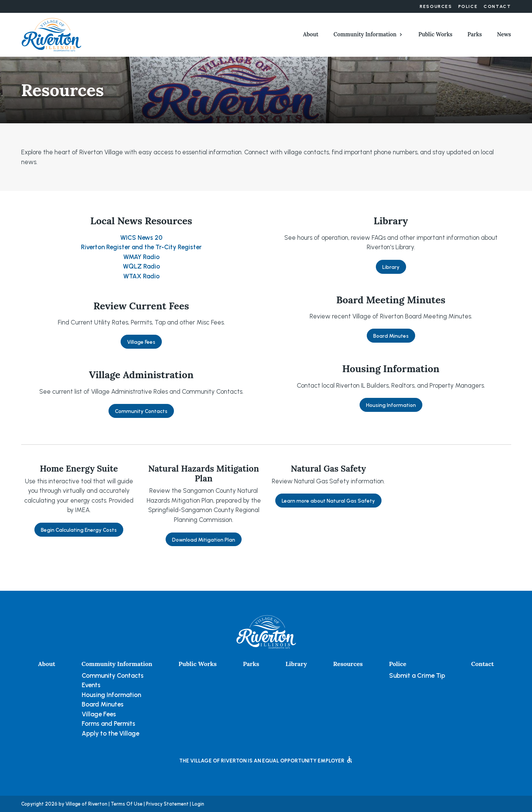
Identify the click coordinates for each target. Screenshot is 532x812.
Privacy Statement (167, 804)
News (504, 34)
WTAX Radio (141, 276)
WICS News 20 (141, 238)
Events (91, 685)
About (311, 34)
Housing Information (391, 405)
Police (468, 6)
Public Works (436, 34)
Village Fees (141, 342)
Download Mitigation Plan (204, 540)
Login (198, 804)
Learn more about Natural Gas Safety (328, 501)
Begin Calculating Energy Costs (79, 530)
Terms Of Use (127, 804)
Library (391, 267)
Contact (497, 6)
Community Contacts (141, 411)
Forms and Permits (109, 724)
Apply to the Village (110, 733)
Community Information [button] (365, 34)
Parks (475, 34)
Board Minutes (391, 336)
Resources (436, 6)
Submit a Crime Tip (417, 675)
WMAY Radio (141, 257)
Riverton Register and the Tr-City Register (141, 247)
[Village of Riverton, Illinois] (51, 34)
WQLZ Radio (141, 266)
